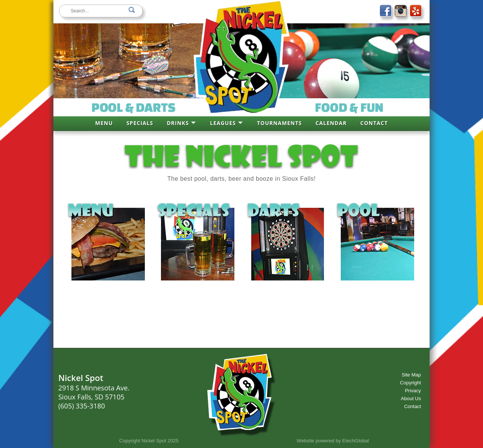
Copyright (410, 383)
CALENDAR (331, 123)
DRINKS (178, 123)
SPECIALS (140, 123)
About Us (411, 398)
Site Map (411, 375)
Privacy (413, 391)
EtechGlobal (356, 441)
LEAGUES (223, 123)
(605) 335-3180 (82, 406)
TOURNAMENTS (279, 123)
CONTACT (374, 123)
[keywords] (101, 11)
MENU (104, 123)
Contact (412, 406)
